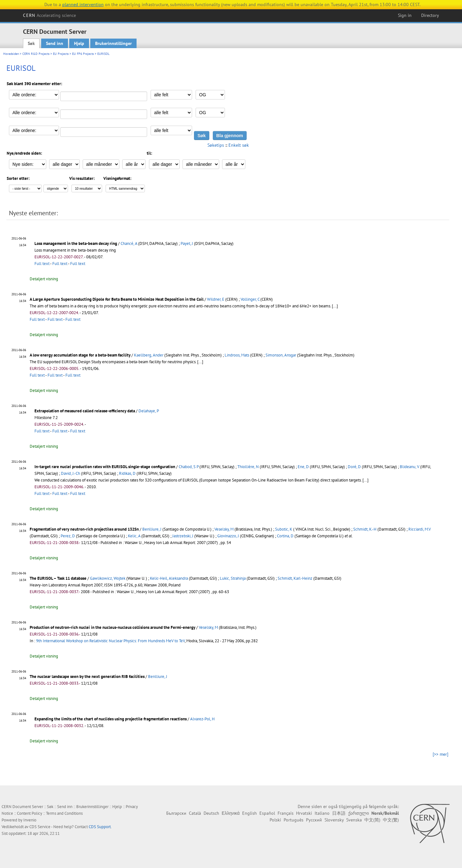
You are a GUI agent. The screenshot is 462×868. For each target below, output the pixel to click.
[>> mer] (440, 754)
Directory (430, 15)
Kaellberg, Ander (149, 355)
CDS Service (40, 827)
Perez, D (68, 536)
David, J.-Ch (71, 473)
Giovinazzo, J (228, 536)
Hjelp (79, 43)
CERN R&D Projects (36, 54)
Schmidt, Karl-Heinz (295, 578)
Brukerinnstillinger (113, 43)
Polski (275, 820)
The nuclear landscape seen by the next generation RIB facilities (87, 677)
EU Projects (61, 54)
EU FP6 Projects (83, 54)
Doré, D (354, 467)
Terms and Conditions (64, 813)
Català (195, 813)
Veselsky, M (224, 529)
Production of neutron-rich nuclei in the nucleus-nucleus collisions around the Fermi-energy (112, 627)
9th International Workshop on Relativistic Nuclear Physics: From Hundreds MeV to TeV (110, 641)
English (250, 813)
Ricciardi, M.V (420, 529)
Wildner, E (216, 299)
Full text (42, 264)
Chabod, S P (189, 467)
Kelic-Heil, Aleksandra (169, 578)
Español (267, 813)
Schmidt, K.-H (365, 529)
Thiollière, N (248, 467)
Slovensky (334, 820)
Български (176, 813)
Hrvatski (304, 813)
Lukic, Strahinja (233, 578)
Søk (31, 43)
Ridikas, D (127, 473)
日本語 (339, 813)
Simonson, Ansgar (281, 355)
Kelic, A (134, 536)
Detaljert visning (44, 279)
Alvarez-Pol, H (202, 719)
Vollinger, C (250, 299)
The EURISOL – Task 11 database (58, 578)
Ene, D (303, 467)
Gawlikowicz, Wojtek (108, 578)
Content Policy (30, 813)
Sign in (405, 15)
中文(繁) (391, 820)
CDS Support (100, 827)
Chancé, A (129, 243)
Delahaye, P (149, 411)
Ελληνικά (231, 813)
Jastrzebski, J (183, 536)
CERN (49, 15)
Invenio (30, 820)
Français (286, 813)
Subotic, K (284, 529)
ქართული (358, 813)
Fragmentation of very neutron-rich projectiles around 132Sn (84, 529)
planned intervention (83, 4)
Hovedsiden (11, 54)
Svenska (354, 820)
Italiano (322, 813)
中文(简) (372, 820)
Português (294, 820)
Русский (314, 820)
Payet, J (187, 243)
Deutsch (211, 813)
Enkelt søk (239, 145)
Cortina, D (285, 536)
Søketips (216, 145)
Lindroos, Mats (237, 355)
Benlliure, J (152, 529)
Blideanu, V (410, 467)
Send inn (55, 43)
